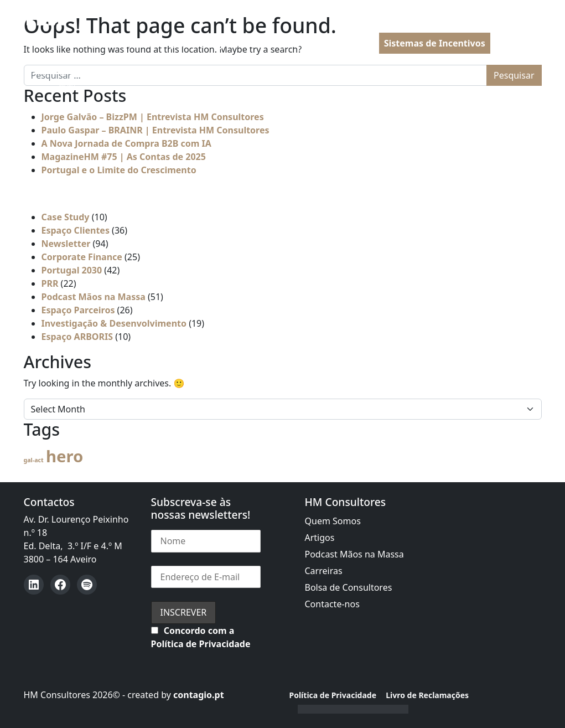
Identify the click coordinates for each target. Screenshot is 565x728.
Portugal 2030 (223, 44)
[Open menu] (54, 75)
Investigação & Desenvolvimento (114, 323)
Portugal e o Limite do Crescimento (119, 170)
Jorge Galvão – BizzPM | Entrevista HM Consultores (153, 117)
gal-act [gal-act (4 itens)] (34, 460)
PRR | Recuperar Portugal (318, 44)
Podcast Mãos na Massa (94, 297)
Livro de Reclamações (427, 695)
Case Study (66, 217)
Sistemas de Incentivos (435, 43)
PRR (50, 283)
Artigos (320, 538)
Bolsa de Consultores (349, 587)
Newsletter (66, 244)
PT (511, 44)
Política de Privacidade (333, 695)
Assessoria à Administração (123, 44)
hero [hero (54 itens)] (64, 456)
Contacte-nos (332, 604)
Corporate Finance (82, 257)
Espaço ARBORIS (77, 337)
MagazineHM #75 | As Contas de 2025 (124, 157)
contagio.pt (199, 695)
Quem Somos (333, 521)
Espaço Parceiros (78, 310)
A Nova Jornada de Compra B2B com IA (126, 143)
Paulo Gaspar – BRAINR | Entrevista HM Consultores (155, 130)
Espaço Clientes (76, 230)
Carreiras (324, 571)
